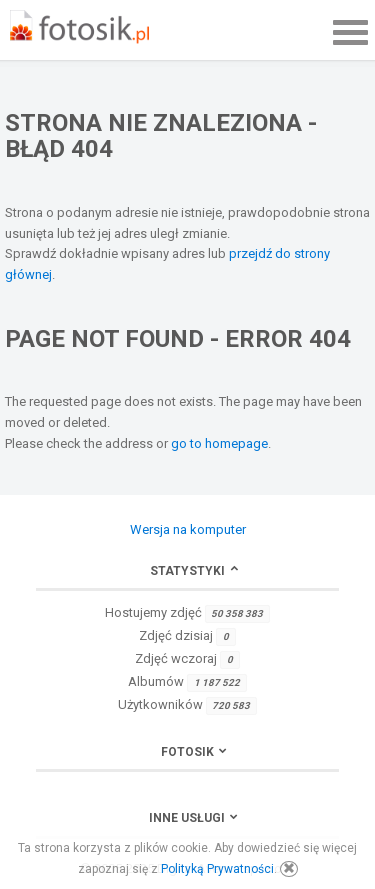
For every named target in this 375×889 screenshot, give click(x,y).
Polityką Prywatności (217, 869)
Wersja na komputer (188, 529)
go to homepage (219, 443)
